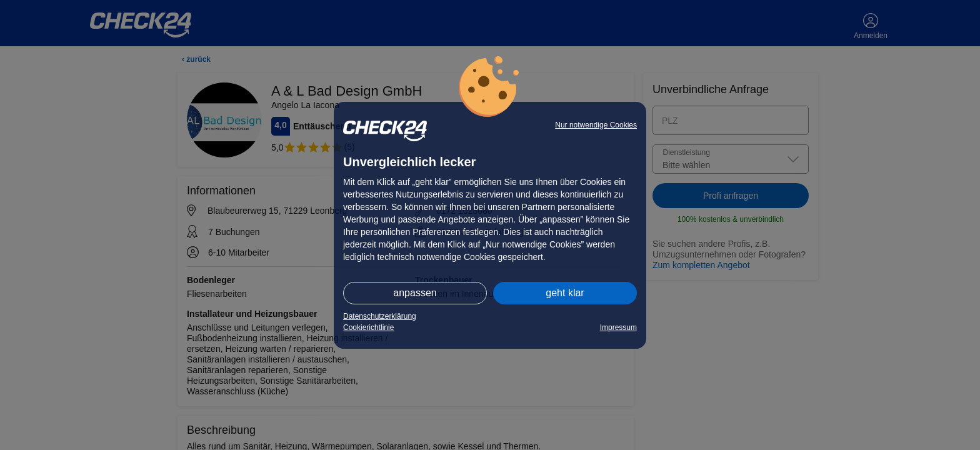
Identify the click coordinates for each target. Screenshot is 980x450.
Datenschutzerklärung (380, 316)
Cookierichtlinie (368, 327)
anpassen (415, 293)
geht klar (565, 293)
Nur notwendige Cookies (596, 125)
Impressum (618, 327)
